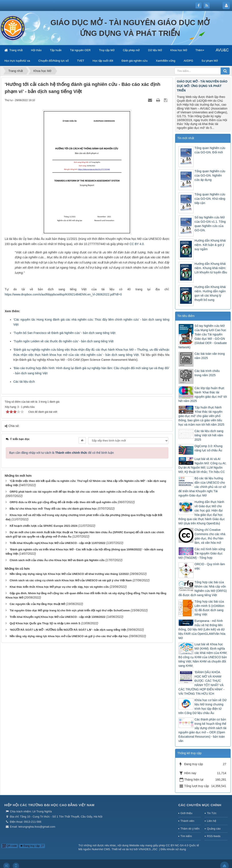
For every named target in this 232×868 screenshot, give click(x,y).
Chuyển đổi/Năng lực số (54, 61)
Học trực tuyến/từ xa (17, 61)
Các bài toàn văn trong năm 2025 (210, 356)
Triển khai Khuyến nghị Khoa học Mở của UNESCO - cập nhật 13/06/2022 (58, 617)
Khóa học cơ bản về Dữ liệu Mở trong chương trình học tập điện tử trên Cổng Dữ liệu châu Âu (203, 707)
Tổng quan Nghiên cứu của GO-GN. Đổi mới (210, 150)
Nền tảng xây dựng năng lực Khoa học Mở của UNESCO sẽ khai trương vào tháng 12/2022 (69, 574)
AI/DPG (188, 61)
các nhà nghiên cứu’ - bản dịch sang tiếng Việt (107, 355)
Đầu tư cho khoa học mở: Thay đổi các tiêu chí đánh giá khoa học (53, 509)
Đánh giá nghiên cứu (135, 61)
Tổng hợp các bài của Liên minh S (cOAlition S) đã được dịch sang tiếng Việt (210, 608)
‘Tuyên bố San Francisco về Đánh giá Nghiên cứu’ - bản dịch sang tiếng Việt (64, 333)
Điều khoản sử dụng (173, 849)
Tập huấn (56, 50)
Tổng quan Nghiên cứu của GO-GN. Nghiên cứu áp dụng (210, 175)
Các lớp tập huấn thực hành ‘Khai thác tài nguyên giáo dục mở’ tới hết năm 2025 (203, 394)
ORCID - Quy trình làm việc (210, 566)
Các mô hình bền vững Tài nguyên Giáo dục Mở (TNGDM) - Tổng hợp (202, 553)
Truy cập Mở (107, 50)
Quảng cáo (214, 829)
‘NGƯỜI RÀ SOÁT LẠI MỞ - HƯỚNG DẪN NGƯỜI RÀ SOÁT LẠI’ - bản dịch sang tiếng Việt (68, 630)
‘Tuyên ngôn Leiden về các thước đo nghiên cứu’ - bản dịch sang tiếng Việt (63, 341)
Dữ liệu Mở (155, 50)
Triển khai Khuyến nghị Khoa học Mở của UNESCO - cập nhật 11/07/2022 (58, 543)
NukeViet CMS (101, 849)
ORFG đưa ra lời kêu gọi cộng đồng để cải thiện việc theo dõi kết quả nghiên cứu (63, 502)
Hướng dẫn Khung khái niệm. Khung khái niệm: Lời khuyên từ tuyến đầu (211, 268)
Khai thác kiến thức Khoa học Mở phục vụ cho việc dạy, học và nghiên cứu (59, 587)
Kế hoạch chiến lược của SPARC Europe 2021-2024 (43, 526)
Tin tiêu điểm (186, 316)
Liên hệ (211, 821)
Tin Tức (212, 813)
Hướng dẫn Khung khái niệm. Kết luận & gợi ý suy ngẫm (210, 245)
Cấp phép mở (131, 50)
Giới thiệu (186, 813)
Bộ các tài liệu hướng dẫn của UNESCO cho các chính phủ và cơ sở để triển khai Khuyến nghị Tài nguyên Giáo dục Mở (202, 487)
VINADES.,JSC (148, 849)
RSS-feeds (214, 836)
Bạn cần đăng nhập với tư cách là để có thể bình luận (62, 453)
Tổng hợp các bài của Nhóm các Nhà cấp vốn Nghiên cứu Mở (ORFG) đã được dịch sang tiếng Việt (203, 589)
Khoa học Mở (179, 50)
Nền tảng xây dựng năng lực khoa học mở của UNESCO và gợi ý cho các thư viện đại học (69, 636)
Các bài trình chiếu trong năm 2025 (207, 373)
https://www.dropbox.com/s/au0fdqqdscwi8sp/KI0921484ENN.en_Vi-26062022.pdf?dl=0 (63, 294)
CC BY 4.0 (137, 244)
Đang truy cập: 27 (32, 846)
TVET (81, 61)
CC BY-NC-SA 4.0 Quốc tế (182, 845)
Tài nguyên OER (80, 50)
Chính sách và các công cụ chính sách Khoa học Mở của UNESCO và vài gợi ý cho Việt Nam (71, 580)
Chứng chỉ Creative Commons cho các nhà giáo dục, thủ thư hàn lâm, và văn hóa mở (210, 536)
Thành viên (187, 821)
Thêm (199, 50)
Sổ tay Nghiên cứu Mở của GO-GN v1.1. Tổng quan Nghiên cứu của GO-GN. (210, 224)
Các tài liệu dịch (24, 382)
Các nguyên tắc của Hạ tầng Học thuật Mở (37, 604)
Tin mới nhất (186, 138)
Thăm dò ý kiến (190, 829)
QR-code (10, 846)
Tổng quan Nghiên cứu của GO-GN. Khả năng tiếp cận (210, 199)
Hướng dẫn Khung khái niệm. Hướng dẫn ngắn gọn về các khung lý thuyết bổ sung (210, 293)
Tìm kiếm (186, 836)
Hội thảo (36, 50)
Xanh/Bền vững (166, 61)
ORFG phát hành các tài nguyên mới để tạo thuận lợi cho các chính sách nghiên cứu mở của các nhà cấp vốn (82, 492)
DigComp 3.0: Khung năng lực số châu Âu (209, 448)
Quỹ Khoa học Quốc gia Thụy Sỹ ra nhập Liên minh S (45, 623)
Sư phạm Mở (210, 61)
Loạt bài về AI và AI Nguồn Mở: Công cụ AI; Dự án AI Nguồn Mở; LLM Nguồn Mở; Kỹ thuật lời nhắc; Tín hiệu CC (202, 465)
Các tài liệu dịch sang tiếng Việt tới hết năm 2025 (209, 435)
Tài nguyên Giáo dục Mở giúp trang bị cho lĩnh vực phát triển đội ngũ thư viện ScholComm (70, 610)
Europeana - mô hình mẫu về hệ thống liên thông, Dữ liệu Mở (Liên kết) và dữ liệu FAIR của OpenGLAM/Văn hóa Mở (202, 629)
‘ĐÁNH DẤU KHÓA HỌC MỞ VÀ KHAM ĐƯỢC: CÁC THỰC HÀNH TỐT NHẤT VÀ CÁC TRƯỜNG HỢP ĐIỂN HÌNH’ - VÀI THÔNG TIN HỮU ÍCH (201, 683)
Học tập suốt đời (103, 61)
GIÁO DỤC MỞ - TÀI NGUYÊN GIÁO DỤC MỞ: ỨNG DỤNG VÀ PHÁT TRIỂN (202, 86)
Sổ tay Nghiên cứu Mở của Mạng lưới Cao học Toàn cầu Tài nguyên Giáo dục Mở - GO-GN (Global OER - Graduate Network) (203, 337)
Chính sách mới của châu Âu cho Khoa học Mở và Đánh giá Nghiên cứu (57, 560)
